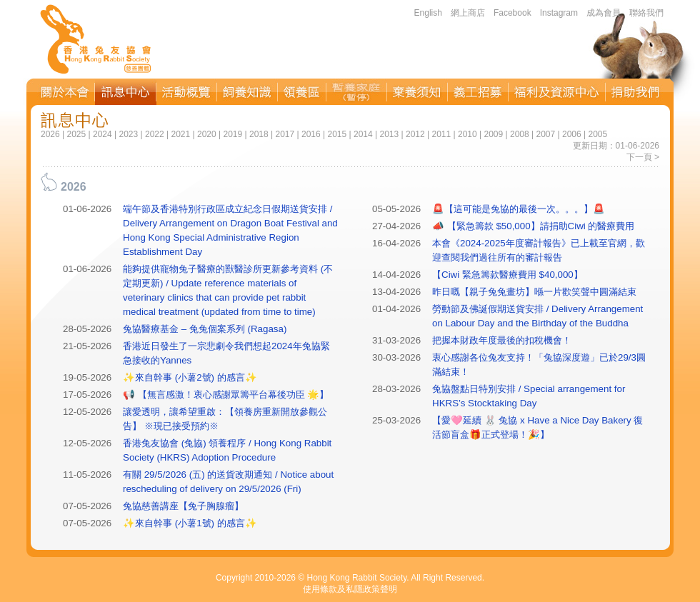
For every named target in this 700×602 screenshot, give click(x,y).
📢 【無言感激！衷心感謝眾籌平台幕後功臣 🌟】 (226, 395)
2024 (102, 134)
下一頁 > (643, 157)
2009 (493, 134)
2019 (232, 134)
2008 (520, 134)
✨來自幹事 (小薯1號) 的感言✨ (190, 523)
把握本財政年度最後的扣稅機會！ (502, 340)
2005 (597, 134)
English (428, 13)
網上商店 (468, 13)
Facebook (512, 13)
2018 (259, 134)
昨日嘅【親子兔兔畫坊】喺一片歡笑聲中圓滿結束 (534, 292)
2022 (155, 134)
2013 (389, 134)
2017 (285, 134)
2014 (363, 134)
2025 (76, 134)
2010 (467, 134)
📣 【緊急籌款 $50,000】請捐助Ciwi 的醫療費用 (533, 226)
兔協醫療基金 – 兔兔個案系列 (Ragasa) (205, 329)
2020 (207, 134)
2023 (128, 134)
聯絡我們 (646, 13)
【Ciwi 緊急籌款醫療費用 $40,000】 (507, 275)
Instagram (559, 13)
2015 (337, 134)
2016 (311, 134)
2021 (180, 134)
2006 (572, 134)
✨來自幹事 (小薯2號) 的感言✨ (190, 377)
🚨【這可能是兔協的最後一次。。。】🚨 (519, 209)
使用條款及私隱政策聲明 (350, 589)
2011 (441, 134)
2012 (415, 134)
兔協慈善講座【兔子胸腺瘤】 (183, 506)
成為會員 (604, 13)
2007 (545, 134)
